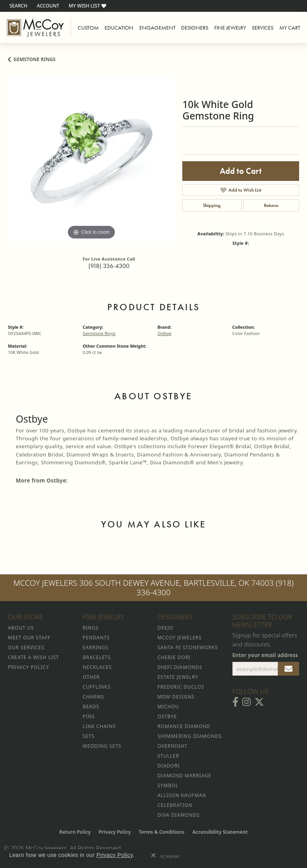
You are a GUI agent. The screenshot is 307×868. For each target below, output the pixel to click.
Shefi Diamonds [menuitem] (180, 667)
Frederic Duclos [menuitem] (181, 687)
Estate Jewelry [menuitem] (178, 677)
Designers (195, 28)
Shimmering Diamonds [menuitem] (190, 736)
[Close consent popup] (153, 855)
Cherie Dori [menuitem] (174, 657)
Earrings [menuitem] (96, 647)
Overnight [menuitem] (172, 746)
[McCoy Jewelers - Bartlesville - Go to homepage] (36, 28)
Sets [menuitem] (89, 736)
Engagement (157, 28)
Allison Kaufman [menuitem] (182, 795)
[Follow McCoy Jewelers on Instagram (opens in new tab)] (246, 702)
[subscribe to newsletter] (288, 669)
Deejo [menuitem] (165, 628)
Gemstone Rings (35, 59)
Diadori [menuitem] (168, 766)
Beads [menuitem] (91, 707)
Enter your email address (265, 655)
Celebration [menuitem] (175, 805)
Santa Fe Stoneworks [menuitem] (188, 647)
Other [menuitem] (91, 677)
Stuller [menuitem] (168, 756)
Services (263, 28)
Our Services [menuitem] (26, 647)
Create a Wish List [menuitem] (33, 657)
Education (119, 28)
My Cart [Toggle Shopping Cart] (290, 28)
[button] (18, 6)
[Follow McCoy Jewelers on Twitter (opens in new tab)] (259, 702)
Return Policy (75, 832)
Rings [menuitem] (91, 628)
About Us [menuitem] (21, 628)
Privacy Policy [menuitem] (28, 667)
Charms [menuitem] (94, 697)
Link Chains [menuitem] (99, 726)
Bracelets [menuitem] (97, 657)
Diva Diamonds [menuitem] (179, 815)
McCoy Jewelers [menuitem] (180, 638)
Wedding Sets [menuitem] (102, 746)
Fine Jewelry (230, 28)
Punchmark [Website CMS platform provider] (167, 857)
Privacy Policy (115, 832)
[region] (91, 158)
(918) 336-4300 (109, 266)
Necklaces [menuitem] (97, 667)
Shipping (212, 205)
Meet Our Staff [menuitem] (29, 638)
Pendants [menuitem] (96, 638)
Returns (271, 205)
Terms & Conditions (162, 832)
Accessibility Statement (220, 832)
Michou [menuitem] (168, 707)
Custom (88, 28)
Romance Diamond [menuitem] (184, 726)
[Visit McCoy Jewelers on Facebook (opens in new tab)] (235, 702)
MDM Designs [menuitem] (176, 697)
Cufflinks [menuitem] (97, 687)
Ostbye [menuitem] (167, 716)
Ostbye (165, 333)
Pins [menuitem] (89, 716)
